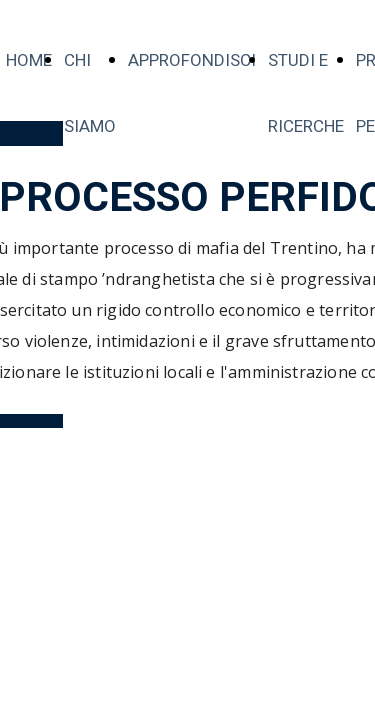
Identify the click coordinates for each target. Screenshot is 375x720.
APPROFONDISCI (192, 60)
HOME (29, 60)
